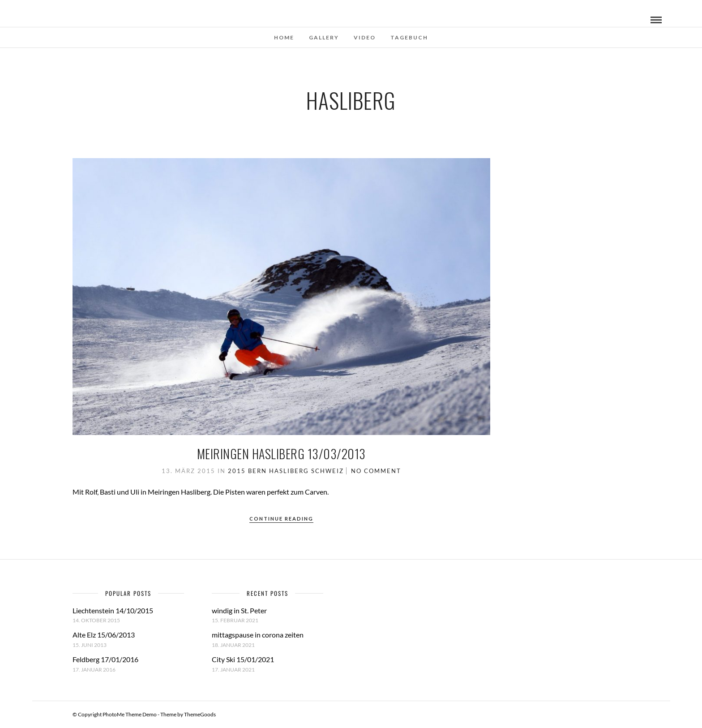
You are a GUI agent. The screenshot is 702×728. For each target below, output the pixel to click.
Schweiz (327, 471)
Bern (257, 471)
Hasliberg (289, 471)
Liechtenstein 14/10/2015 (113, 610)
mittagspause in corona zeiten (258, 635)
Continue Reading (281, 519)
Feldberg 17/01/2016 (105, 659)
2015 (237, 471)
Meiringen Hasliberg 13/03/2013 (281, 454)
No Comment (376, 471)
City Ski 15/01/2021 (243, 659)
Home (284, 37)
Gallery (324, 37)
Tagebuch (409, 37)
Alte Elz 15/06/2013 (104, 635)
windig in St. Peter (239, 610)
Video (365, 37)
